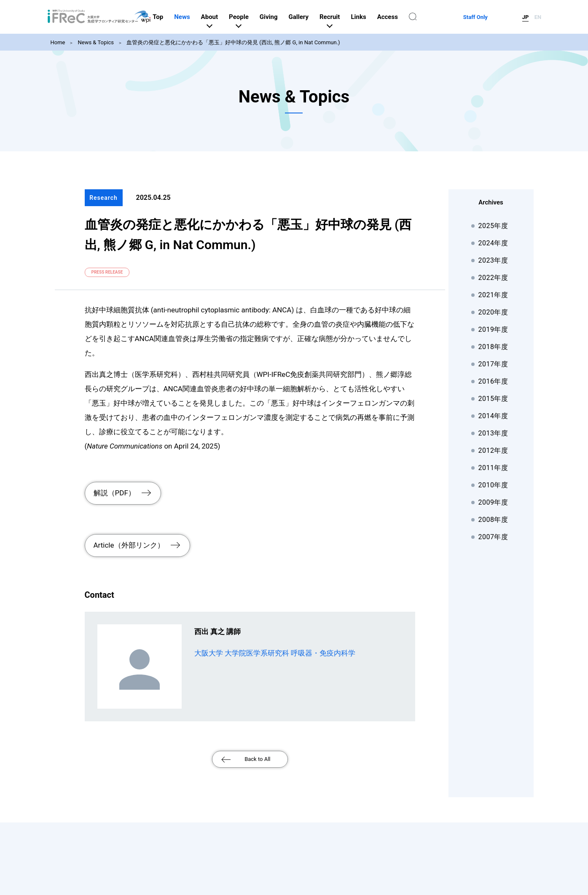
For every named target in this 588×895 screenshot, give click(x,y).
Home (58, 42)
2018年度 (493, 347)
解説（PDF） (114, 490)
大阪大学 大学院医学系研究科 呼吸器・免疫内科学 (275, 641)
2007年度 (493, 537)
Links (401, 17)
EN (538, 17)
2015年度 (493, 399)
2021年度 (493, 295)
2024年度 (493, 243)
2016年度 (493, 381)
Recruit (373, 17)
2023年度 (493, 260)
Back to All (257, 747)
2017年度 (493, 364)
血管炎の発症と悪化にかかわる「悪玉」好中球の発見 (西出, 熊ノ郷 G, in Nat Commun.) (233, 42)
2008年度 (493, 520)
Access (431, 17)
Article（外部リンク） (129, 536)
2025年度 (493, 226)
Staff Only (497, 17)
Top (201, 17)
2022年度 (493, 278)
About (252, 17)
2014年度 (493, 416)
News (225, 17)
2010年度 (493, 485)
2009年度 (493, 502)
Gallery (341, 17)
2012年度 (493, 450)
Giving (312, 17)
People (282, 17)
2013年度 (493, 433)
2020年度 (493, 312)
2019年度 (493, 329)
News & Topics (95, 42)
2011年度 (493, 468)
